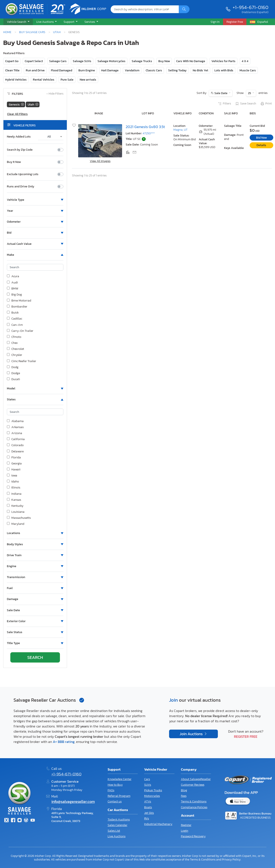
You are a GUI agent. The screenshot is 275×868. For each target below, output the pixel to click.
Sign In (215, 22)
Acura (13, 276)
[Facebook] (13, 821)
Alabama (15, 421)
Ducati (13, 379)
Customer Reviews (193, 785)
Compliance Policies (194, 807)
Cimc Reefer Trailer (21, 361)
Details (261, 145)
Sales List (114, 831)
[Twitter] (6, 821)
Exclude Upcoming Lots (23, 174)
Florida (14, 458)
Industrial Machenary (158, 824)
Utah (57, 32)
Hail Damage (110, 70)
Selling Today (177, 70)
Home (7, 32)
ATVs (148, 801)
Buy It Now (14, 162)
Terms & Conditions (194, 801)
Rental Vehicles (44, 80)
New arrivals (88, 80)
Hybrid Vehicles (16, 80)
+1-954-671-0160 (251, 7)
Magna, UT (180, 130)
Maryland (16, 524)
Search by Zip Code (20, 150)
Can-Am (15, 325)
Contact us (115, 801)
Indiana (14, 494)
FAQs (111, 790)
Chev (12, 343)
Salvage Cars (58, 61)
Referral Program (119, 796)
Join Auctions (192, 734)
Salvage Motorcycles (112, 61)
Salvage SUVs (82, 61)
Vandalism (132, 70)
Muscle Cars (248, 70)
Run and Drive (35, 70)
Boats (148, 807)
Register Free (246, 736)
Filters (224, 104)
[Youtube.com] (33, 821)
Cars (147, 779)
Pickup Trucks (153, 790)
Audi (12, 283)
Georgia (14, 464)
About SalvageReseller (196, 779)
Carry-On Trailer (20, 331)
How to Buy (115, 785)
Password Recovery (193, 836)
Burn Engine (87, 70)
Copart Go (12, 61)
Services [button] (90, 22)
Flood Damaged (62, 70)
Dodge (13, 373)
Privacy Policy (231, 859)
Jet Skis (149, 813)
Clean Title (12, 70)
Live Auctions (117, 836)
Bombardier (17, 307)
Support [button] (69, 22)
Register (186, 825)
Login (185, 831)
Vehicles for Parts (223, 61)
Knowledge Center (120, 779)
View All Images (100, 161)
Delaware (15, 452)
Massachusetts (19, 518)
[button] (18, 22)
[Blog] (26, 821)
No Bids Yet (200, 70)
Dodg (13, 367)
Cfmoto (14, 337)
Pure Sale (67, 80)
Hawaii (14, 470)
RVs (147, 818)
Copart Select (34, 61)
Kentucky (15, 506)
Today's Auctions (119, 820)
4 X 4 (245, 61)
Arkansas (15, 427)
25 (250, 93)
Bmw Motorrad (19, 301)
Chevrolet (15, 349)
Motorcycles (152, 796)
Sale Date (221, 93)
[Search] (184, 9)
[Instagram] (20, 821)
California (16, 439)
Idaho (13, 482)
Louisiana (16, 512)
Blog (184, 790)
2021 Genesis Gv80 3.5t (145, 127)
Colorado (15, 445)
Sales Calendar (118, 825)
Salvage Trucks (142, 61)
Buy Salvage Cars (32, 32)
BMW (13, 289)
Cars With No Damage (191, 61)
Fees (184, 796)
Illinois (14, 488)
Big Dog (14, 295)
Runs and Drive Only (21, 187)
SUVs (148, 785)
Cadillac (15, 319)
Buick (13, 313)
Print (266, 104)
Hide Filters (55, 94)
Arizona (15, 433)
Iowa (12, 476)
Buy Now (164, 61)
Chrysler (15, 355)
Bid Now (261, 138)
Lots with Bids (224, 70)
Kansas (14, 500)
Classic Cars (154, 70)
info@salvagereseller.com (73, 802)
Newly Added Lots (19, 137)
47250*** (149, 133)
